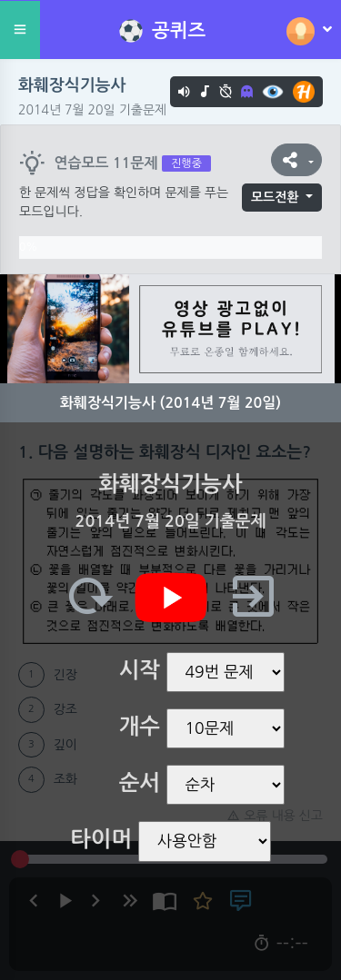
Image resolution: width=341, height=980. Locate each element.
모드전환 (275, 197)
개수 (140, 727)
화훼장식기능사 (72, 85)
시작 (140, 670)
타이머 (101, 839)
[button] (296, 160)
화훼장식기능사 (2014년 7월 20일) (170, 403)
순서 (140, 783)
